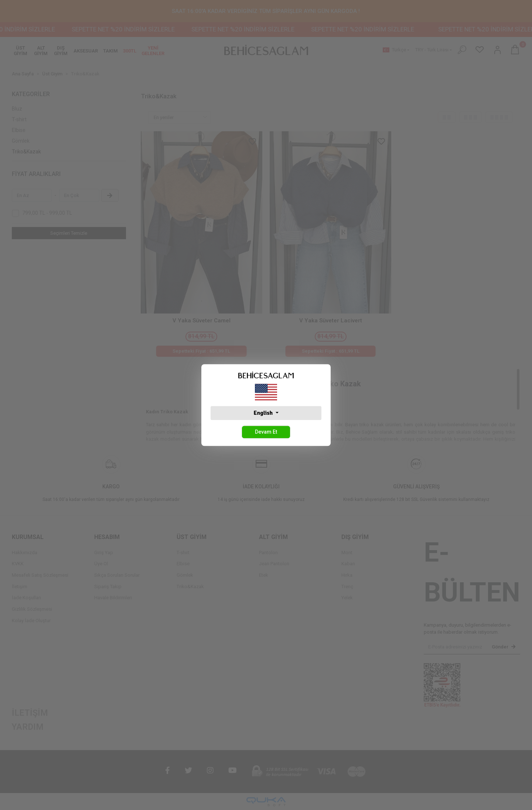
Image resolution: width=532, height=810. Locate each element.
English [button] (264, 413)
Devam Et (266, 432)
